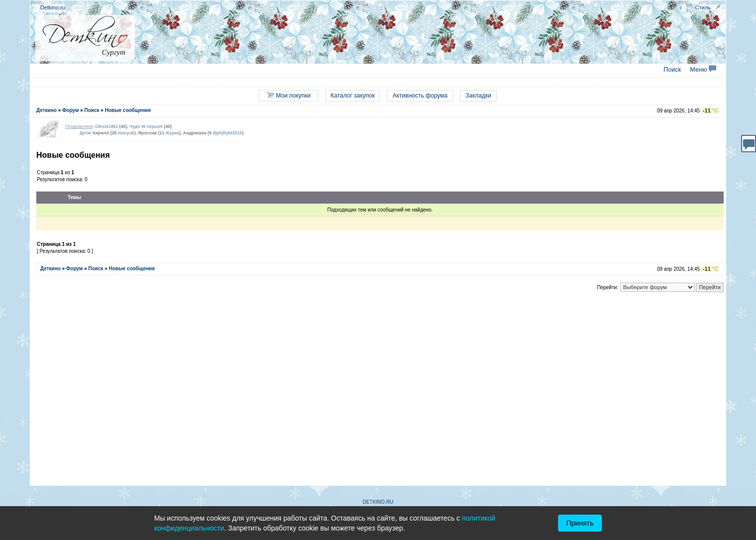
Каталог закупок (353, 96)
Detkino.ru (53, 7)
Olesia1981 (106, 126)
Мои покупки (288, 95)
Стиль (703, 7)
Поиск (672, 70)
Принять (580, 523)
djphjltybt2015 (228, 133)
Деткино (47, 110)
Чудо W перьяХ (146, 126)
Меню (703, 70)
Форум (70, 110)
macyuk (126, 133)
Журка (172, 133)
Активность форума (420, 96)
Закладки (478, 96)
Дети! (86, 133)
